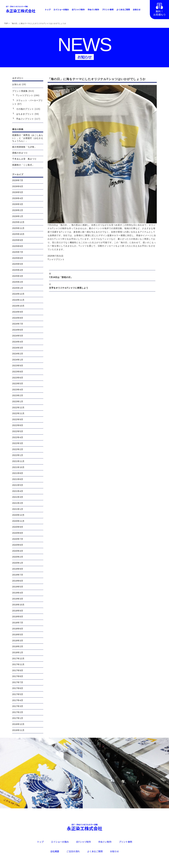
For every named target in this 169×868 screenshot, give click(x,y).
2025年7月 (18, 252)
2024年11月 (18, 300)
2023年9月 (18, 366)
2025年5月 (18, 264)
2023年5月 (18, 384)
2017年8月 (18, 676)
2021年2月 (18, 503)
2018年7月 (18, 623)
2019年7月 (18, 575)
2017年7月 (18, 682)
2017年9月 (18, 670)
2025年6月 (18, 258)
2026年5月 (18, 192)
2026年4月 (18, 198)
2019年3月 (18, 599)
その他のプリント (25, 109)
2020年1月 (18, 563)
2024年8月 (18, 318)
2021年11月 (18, 461)
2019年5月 (18, 587)
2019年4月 (18, 593)
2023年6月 (18, 378)
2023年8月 (18, 372)
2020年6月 (18, 545)
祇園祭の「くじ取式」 (23, 165)
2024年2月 (18, 354)
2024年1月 (18, 360)
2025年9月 (18, 240)
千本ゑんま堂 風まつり (24, 159)
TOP (6, 23)
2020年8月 (18, 533)
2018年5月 (18, 635)
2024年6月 (18, 330)
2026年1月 (18, 216)
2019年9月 (18, 569)
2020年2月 (18, 557)
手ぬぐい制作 (93, 9)
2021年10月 (18, 467)
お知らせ (137, 9)
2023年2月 (18, 395)
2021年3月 (18, 497)
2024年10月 (18, 306)
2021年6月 (18, 479)
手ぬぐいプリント (25, 119)
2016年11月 (18, 730)
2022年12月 (18, 408)
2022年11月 (18, 413)
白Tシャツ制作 (78, 9)
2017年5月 (18, 694)
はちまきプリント (25, 114)
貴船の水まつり (20, 153)
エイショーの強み (61, 9)
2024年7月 (18, 324)
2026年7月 (18, 180)
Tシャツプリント (56, 259)
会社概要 (55, 851)
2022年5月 (18, 431)
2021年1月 (18, 509)
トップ (48, 9)
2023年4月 (18, 390)
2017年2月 (18, 712)
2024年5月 (18, 336)
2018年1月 (18, 652)
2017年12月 (18, 659)
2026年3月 (18, 204)
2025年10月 (18, 234)
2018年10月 (18, 605)
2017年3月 (18, 706)
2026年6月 (18, 186)
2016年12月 (18, 724)
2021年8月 (18, 473)
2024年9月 (18, 312)
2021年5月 (18, 485)
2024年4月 (18, 342)
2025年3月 (18, 276)
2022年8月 (18, 425)
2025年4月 (18, 270)
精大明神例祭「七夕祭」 (24, 147)
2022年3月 (18, 443)
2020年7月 (18, 539)
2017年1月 (18, 718)
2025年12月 (18, 222)
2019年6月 (18, 581)
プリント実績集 (20, 91)
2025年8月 (18, 246)
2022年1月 (18, 455)
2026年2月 (18, 210)
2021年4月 (18, 491)
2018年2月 (18, 646)
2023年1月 (18, 401)
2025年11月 (18, 228)
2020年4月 (18, 551)
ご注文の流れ (73, 851)
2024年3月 (18, 348)
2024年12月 (18, 294)
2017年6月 (18, 688)
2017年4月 (18, 700)
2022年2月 (18, 449)
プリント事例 (108, 9)
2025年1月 (18, 288)
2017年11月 (18, 664)
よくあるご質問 (123, 9)
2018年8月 (18, 617)
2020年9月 (18, 527)
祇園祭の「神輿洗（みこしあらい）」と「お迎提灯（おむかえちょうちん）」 (28, 138)
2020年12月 (18, 515)
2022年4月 (18, 437)
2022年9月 (18, 419)
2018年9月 (18, 611)
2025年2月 (18, 282)
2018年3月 (18, 641)
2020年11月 (18, 521)
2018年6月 (18, 629)
